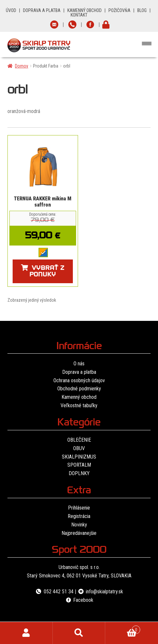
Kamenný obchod (79, 397)
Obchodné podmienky (79, 389)
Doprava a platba (79, 372)
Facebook (79, 600)
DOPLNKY (79, 473)
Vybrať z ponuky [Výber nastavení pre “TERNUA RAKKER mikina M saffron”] (47, 272)
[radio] (43, 253)
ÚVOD (11, 10)
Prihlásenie (79, 508)
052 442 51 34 (54, 592)
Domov (22, 66)
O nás (79, 364)
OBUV (79, 448)
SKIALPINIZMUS (79, 457)
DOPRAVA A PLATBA (42, 10)
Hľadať (79, 633)
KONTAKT (79, 15)
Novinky (79, 525)
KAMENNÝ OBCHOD (85, 10)
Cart (123, 628)
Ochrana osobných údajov (79, 380)
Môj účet (26, 633)
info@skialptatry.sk (100, 592)
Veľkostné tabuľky (79, 405)
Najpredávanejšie (79, 533)
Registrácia (79, 516)
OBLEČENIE (79, 440)
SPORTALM (79, 465)
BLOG (142, 10)
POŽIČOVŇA (119, 10)
